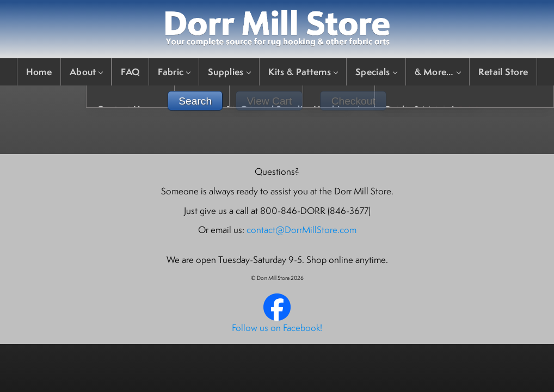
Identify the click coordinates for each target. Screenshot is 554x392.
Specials (376, 72)
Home (39, 72)
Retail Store (503, 72)
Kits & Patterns (303, 72)
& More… (438, 72)
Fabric (174, 72)
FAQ (130, 72)
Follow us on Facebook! (277, 328)
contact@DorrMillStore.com (301, 230)
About (86, 72)
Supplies (229, 72)
